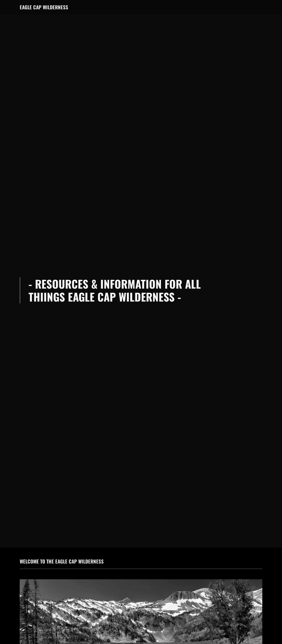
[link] (44, 8)
